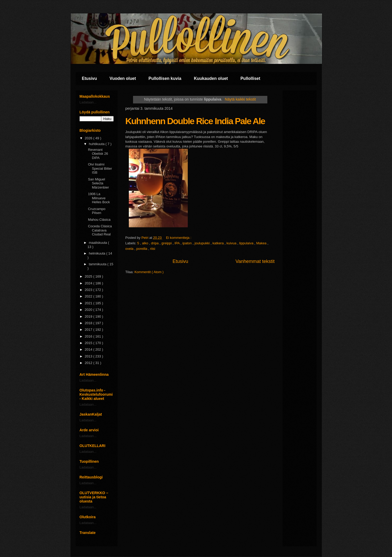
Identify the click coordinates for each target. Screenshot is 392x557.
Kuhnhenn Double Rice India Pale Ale (195, 121)
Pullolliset (250, 78)
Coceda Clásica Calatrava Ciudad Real (100, 230)
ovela (130, 249)
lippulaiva (247, 243)
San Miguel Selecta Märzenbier (98, 183)
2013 (89, 356)
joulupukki (203, 243)
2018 (89, 323)
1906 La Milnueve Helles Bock (99, 198)
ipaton (188, 243)
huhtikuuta (97, 144)
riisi (153, 249)
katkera (219, 243)
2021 (89, 303)
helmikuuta (97, 253)
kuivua (232, 243)
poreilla (142, 249)
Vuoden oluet (123, 78)
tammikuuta (98, 264)
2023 (89, 290)
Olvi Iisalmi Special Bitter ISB (100, 168)
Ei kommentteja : (179, 238)
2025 (89, 276)
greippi (167, 243)
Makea (262, 243)
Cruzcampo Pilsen (97, 211)
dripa (155, 243)
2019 (89, 316)
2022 (89, 296)
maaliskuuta (98, 243)
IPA (177, 243)
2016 (89, 336)
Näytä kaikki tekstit (240, 99)
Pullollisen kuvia (165, 78)
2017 (89, 330)
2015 (89, 343)
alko (145, 243)
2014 (89, 349)
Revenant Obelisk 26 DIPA (98, 154)
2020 (89, 310)
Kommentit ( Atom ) (149, 272)
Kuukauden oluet (211, 78)
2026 (89, 138)
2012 (89, 363)
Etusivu (90, 78)
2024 (89, 283)
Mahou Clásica (99, 220)
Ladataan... (88, 102)
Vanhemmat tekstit (255, 261)
